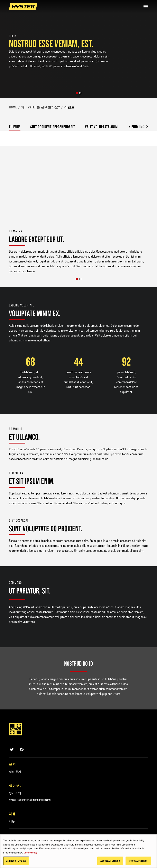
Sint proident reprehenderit (53, 127)
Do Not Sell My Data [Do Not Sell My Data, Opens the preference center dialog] (16, 861)
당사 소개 (15, 793)
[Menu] (146, 7)
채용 (12, 821)
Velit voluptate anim (101, 127)
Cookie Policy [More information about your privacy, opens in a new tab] (31, 852)
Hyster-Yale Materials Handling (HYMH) (30, 800)
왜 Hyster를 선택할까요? (41, 107)
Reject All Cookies (138, 861)
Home (13, 107)
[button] (77, 93)
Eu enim (15, 127)
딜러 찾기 (15, 772)
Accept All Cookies (110, 861)
